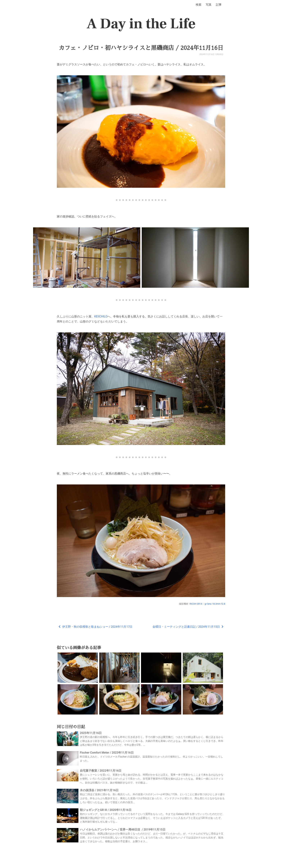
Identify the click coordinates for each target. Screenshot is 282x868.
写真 (209, 5)
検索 (199, 5)
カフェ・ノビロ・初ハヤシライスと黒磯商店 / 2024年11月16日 (141, 48)
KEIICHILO (101, 316)
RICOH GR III (196, 604)
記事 (219, 5)
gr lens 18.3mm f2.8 (215, 604)
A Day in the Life (141, 24)
